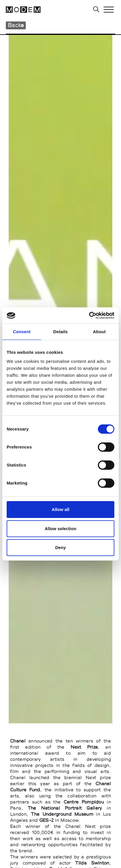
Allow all (61, 509)
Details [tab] (60, 332)
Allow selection (60, 529)
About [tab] (99, 332)
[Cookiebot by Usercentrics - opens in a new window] (89, 315)
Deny (61, 547)
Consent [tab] (22, 332)
